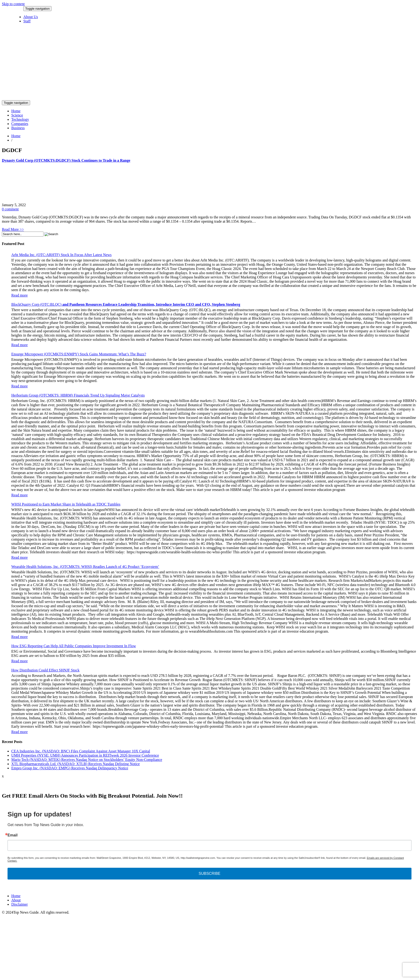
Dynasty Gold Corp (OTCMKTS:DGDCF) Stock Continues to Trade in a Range (66, 160)
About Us (31, 17)
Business (18, 128)
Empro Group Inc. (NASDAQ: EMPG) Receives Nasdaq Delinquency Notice (70, 768)
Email (13, 835)
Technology (20, 119)
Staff (27, 21)
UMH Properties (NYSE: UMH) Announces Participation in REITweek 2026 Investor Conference (85, 755)
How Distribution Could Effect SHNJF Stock (45, 670)
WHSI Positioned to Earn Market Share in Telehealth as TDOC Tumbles (66, 504)
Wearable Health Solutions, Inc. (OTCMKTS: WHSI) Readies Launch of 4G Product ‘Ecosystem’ (85, 567)
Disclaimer (20, 904)
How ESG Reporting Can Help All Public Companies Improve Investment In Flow (74, 646)
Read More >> (13, 229)
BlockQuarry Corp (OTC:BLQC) (126, 304)
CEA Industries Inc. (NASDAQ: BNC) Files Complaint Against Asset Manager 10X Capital (81, 751)
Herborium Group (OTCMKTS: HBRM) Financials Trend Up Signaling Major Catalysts (78, 395)
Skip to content (13, 4)
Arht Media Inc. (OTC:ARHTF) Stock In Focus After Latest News (61, 255)
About (16, 900)
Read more (20, 295)
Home (16, 111)
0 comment (10, 209)
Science (17, 115)
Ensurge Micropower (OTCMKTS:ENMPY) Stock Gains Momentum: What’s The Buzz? (79, 354)
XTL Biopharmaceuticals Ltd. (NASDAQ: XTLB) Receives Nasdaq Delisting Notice (75, 764)
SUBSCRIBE (209, 874)
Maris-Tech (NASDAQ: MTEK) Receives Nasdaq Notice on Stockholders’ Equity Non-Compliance (87, 760)
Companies (20, 124)
